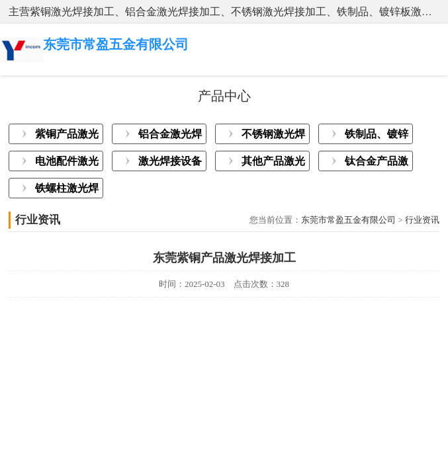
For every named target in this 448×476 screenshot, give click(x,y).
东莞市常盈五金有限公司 (348, 220)
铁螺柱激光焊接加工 (67, 190)
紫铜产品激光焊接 (67, 136)
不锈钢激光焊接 (273, 136)
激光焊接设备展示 (170, 163)
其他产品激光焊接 (273, 163)
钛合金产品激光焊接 (377, 163)
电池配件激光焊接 (67, 163)
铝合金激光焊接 (170, 136)
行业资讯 (422, 220)
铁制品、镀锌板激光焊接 (377, 136)
